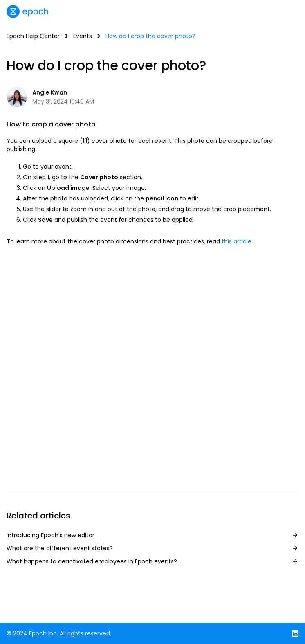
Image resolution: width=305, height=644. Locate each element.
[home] (27, 11)
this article (237, 241)
